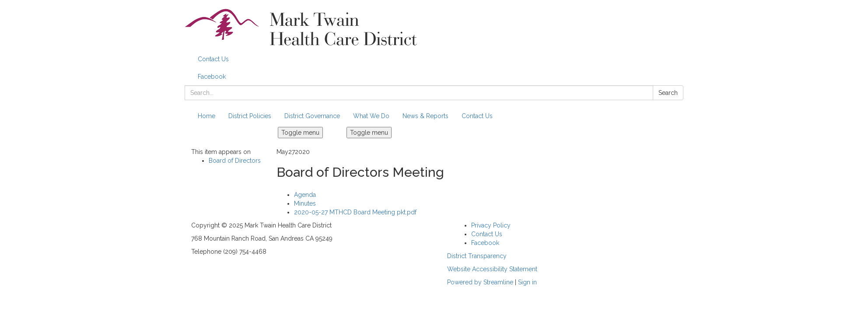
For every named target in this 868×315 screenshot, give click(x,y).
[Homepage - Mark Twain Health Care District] (434, 27)
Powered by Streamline (480, 282)
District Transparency (477, 256)
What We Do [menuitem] (371, 116)
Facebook (212, 77)
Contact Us (213, 59)
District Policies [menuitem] (250, 116)
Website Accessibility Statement (492, 269)
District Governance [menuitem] (312, 116)
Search (668, 93)
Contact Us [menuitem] (477, 116)
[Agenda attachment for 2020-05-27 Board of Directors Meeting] (305, 195)
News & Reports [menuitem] (425, 116)
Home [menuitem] (206, 116)
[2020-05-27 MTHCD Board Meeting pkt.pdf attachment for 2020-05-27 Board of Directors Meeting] (355, 212)
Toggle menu (300, 133)
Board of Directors (235, 161)
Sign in (527, 282)
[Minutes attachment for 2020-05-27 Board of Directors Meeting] (305, 203)
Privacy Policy (491, 225)
